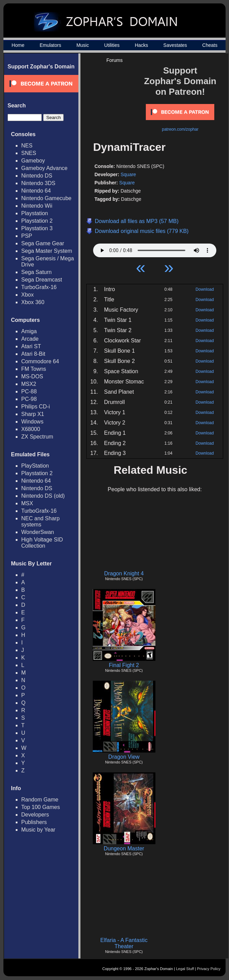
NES (27, 146)
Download (205, 289)
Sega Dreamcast (42, 280)
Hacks (142, 45)
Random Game (40, 800)
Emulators (50, 45)
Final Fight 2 (124, 665)
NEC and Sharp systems (40, 521)
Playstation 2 (37, 221)
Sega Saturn (36, 272)
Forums (114, 60)
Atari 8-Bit (33, 354)
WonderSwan (38, 532)
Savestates (175, 45)
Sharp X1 (33, 414)
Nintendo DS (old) (43, 496)
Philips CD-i (36, 407)
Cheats (210, 45)
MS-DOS (32, 376)
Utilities (112, 45)
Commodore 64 (40, 361)
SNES (29, 153)
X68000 (31, 429)
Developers (35, 815)
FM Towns (34, 369)
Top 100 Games (41, 807)
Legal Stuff (185, 969)
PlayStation (35, 466)
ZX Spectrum (37, 437)
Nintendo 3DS (38, 183)
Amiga (29, 331)
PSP (27, 236)
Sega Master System (47, 251)
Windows (32, 422)
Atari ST (31, 346)
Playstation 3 (37, 228)
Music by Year (38, 830)
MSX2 (29, 384)
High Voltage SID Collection (42, 543)
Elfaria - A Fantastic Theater (124, 943)
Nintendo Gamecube (46, 198)
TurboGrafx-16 (39, 287)
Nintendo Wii (37, 206)
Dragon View (124, 757)
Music (83, 45)
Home (18, 45)
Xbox (27, 295)
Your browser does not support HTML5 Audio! (155, 249)
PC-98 (29, 399)
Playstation (35, 213)
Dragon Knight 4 (124, 573)
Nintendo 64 (36, 191)
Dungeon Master (124, 848)
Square (128, 174)
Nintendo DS (37, 176)
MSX (27, 503)
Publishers (34, 822)
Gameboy (33, 161)
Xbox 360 (33, 302)
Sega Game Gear (43, 243)
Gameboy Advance (44, 168)
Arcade (30, 339)
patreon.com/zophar (180, 129)
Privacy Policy (209, 969)
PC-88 (29, 391)
